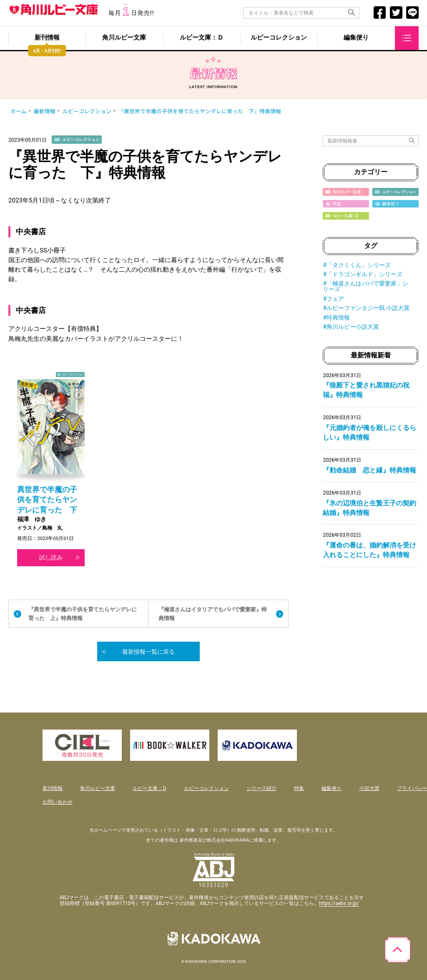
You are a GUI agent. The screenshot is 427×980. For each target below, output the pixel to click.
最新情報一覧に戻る (148, 652)
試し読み (51, 557)
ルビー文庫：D (149, 788)
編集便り (356, 38)
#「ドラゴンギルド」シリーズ (363, 274)
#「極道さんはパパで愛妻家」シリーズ (365, 286)
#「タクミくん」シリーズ (357, 265)
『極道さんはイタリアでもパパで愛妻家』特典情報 (213, 614)
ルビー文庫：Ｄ (202, 38)
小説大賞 (369, 788)
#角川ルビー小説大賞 (351, 327)
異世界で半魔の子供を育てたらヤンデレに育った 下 (47, 500)
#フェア (333, 299)
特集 (299, 788)
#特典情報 (336, 317)
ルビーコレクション (279, 38)
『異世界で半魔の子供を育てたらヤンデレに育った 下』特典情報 (200, 111)
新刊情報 (47, 38)
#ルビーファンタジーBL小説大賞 (366, 308)
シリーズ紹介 (261, 788)
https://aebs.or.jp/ (339, 903)
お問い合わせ (58, 802)
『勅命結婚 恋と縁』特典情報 (369, 470)
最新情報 (45, 111)
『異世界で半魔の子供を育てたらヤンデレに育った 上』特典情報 (83, 614)
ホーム (19, 111)
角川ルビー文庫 (124, 38)
